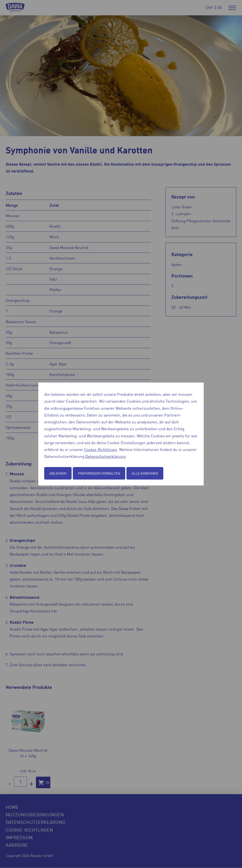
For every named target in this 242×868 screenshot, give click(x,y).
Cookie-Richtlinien (101, 449)
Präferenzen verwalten (99, 473)
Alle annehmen (145, 473)
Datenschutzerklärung (105, 456)
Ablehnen (58, 473)
